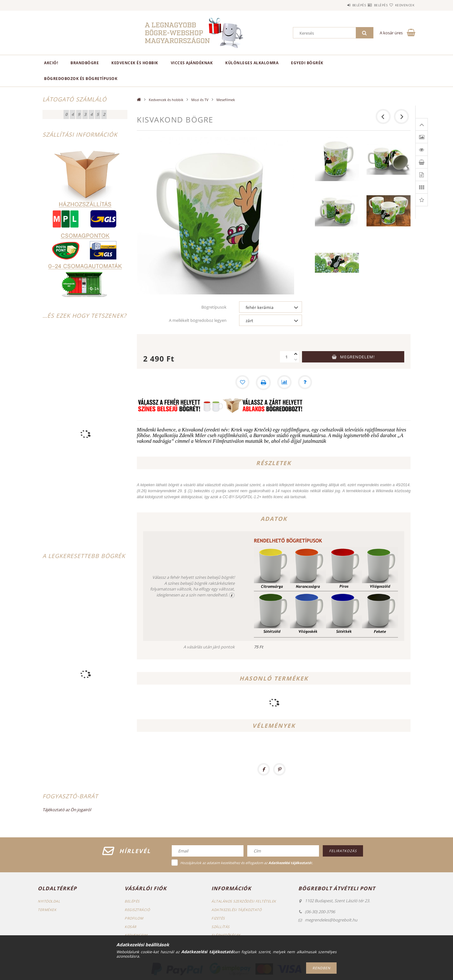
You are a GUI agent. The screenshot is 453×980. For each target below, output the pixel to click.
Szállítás (221, 927)
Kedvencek (401, 5)
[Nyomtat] (263, 383)
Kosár (131, 927)
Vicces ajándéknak (192, 63)
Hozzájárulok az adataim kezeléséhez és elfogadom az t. (247, 863)
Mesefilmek (226, 100)
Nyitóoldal (49, 901)
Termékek (47, 910)
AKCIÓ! (51, 63)
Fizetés (218, 918)
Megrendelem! (357, 357)
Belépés (340, 5)
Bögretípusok (214, 307)
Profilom (134, 918)
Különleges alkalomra (252, 63)
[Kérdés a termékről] (306, 383)
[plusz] (296, 354)
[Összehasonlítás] (284, 383)
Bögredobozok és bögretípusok (81, 79)
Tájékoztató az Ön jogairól (67, 810)
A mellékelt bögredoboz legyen (198, 320)
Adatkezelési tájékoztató (237, 910)
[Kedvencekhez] (242, 383)
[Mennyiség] (286, 357)
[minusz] (296, 360)
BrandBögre (85, 63)
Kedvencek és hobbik (135, 63)
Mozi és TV (200, 100)
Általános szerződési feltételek (244, 901)
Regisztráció (137, 910)
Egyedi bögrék (307, 63)
